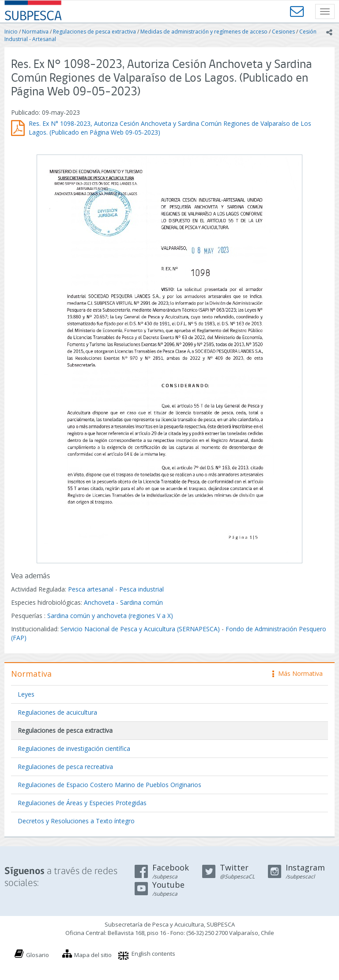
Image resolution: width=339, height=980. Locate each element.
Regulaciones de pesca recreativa (65, 767)
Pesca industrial (141, 589)
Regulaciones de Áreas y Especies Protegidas (82, 803)
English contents (153, 954)
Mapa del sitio (93, 955)
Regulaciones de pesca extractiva (94, 32)
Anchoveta (99, 602)
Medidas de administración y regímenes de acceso (204, 32)
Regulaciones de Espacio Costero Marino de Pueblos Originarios (109, 785)
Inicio (11, 32)
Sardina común (141, 602)
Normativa (35, 32)
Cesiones (283, 32)
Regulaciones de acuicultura (57, 712)
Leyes (26, 694)
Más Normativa (298, 673)
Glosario (38, 955)
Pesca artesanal (92, 589)
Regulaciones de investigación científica (74, 748)
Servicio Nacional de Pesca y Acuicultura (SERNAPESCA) (140, 629)
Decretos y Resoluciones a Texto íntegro (76, 821)
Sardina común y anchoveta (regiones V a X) (110, 616)
